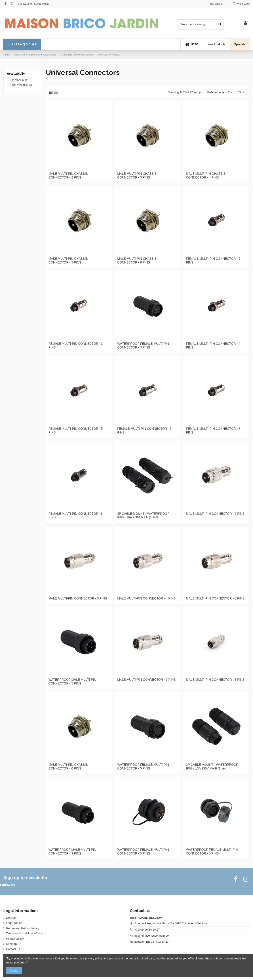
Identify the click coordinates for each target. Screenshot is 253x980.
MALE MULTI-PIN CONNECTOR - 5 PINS (215, 598)
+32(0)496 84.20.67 (147, 930)
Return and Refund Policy (23, 928)
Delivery (11, 918)
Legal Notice (14, 923)
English (219, 4)
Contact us (13, 949)
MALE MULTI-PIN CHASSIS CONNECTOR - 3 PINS (137, 175)
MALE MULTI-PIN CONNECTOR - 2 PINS (215, 514)
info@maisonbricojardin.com (153, 936)
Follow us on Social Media (34, 4)
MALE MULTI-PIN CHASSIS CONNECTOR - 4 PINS (206, 175)
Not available (22, 85)
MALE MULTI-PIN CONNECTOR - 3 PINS (78, 598)
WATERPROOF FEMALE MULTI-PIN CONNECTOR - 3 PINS (143, 345)
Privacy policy (15, 939)
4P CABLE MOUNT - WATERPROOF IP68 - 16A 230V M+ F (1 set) (143, 516)
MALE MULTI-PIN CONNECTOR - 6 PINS (146, 680)
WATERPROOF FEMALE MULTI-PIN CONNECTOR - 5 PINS (143, 766)
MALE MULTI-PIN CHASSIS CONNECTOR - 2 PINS (68, 175)
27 (241, 92)
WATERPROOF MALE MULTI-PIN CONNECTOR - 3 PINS (72, 851)
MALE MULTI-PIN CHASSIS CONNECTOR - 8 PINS (137, 260)
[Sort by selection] (220, 92)
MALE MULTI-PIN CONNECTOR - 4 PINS (146, 598)
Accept (14, 970)
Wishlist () (241, 4)
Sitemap (11, 944)
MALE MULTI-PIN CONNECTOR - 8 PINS (215, 680)
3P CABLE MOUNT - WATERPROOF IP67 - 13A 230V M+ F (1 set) (212, 766)
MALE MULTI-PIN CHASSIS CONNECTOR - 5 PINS (68, 260)
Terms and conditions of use (24, 933)
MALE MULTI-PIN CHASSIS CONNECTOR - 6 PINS (68, 766)
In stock (20, 80)
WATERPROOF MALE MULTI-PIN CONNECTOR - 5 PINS (72, 681)
